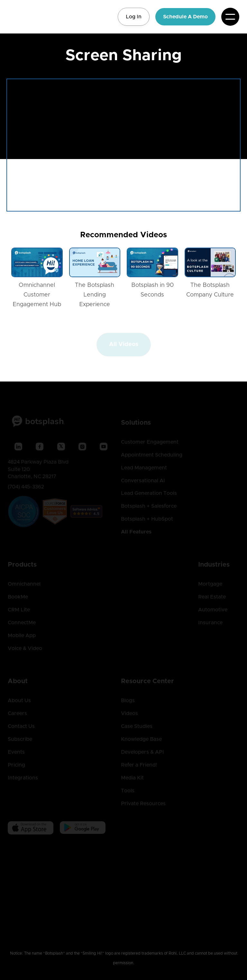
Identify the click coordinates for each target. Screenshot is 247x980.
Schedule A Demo (185, 17)
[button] (230, 17)
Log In (134, 17)
